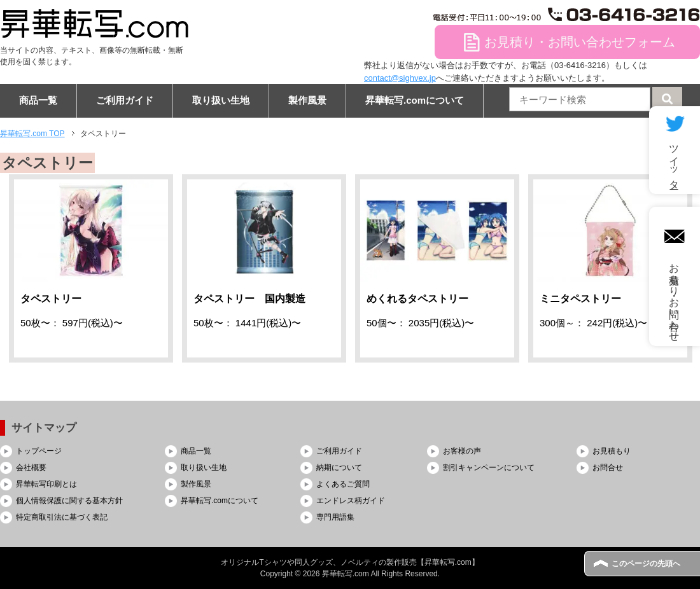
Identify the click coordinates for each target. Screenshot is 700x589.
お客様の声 (462, 451)
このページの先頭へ (646, 564)
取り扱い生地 (221, 100)
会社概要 (31, 468)
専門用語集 (335, 517)
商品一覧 (38, 100)
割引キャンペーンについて (489, 468)
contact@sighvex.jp (400, 78)
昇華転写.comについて (415, 100)
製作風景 (307, 100)
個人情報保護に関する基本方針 (69, 501)
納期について (339, 468)
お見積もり (612, 451)
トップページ (39, 451)
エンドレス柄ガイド (351, 501)
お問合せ (608, 468)
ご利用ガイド (125, 100)
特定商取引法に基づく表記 (62, 517)
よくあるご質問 (343, 484)
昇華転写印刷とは (46, 484)
